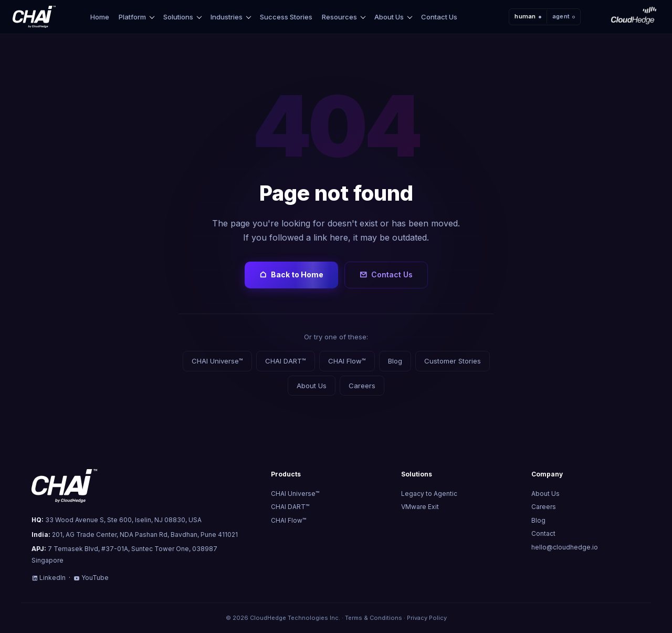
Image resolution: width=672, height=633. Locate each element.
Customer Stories (453, 361)
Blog (395, 361)
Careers (362, 386)
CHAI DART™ (286, 361)
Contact (543, 533)
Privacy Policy (427, 618)
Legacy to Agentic (429, 494)
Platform (132, 17)
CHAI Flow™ (347, 361)
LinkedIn (49, 578)
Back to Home (291, 275)
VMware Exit (420, 507)
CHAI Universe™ (217, 361)
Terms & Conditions (374, 618)
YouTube (91, 578)
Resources (339, 17)
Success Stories (286, 17)
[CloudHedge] (634, 17)
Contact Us (439, 17)
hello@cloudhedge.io (565, 547)
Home (100, 17)
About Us (389, 17)
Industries (227, 17)
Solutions (178, 17)
